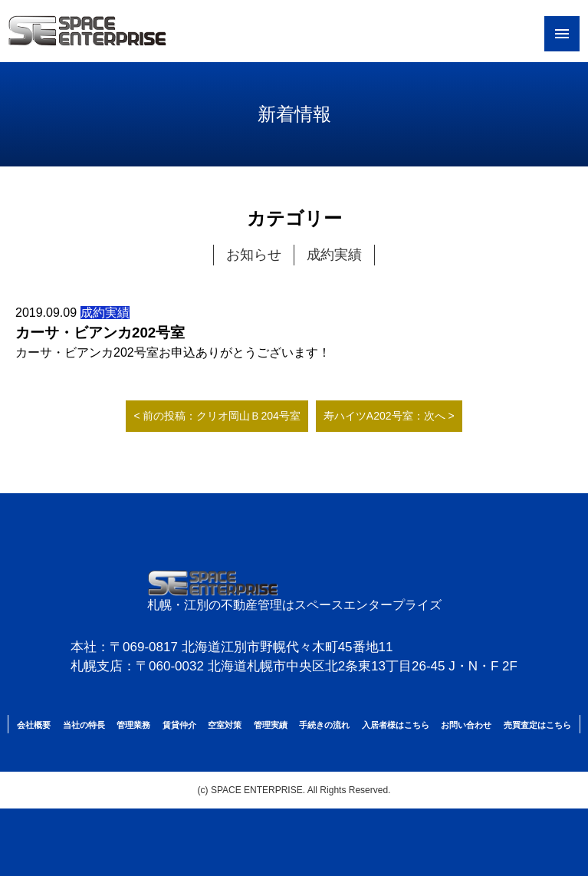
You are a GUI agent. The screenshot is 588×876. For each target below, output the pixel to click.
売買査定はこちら (537, 725)
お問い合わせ (466, 725)
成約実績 (334, 255)
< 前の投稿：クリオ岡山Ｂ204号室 (217, 416)
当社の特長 (84, 725)
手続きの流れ (324, 725)
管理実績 (271, 725)
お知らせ (254, 255)
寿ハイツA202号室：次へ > (389, 416)
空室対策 (225, 725)
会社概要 (34, 725)
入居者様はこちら (396, 725)
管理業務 (133, 725)
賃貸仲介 (179, 725)
